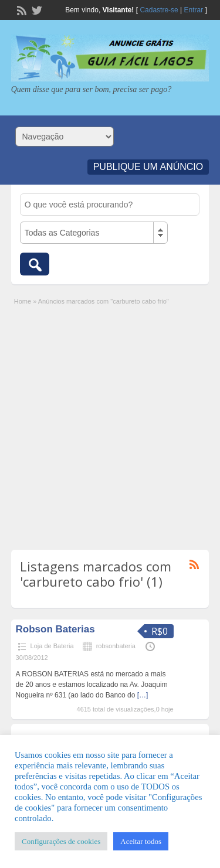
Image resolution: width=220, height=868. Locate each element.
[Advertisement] (110, 422)
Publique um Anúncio (148, 167)
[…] (143, 695)
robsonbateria (116, 646)
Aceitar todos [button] (141, 841)
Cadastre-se (159, 10)
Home (23, 301)
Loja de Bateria (52, 646)
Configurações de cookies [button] (61, 841)
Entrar (194, 10)
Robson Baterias (55, 629)
